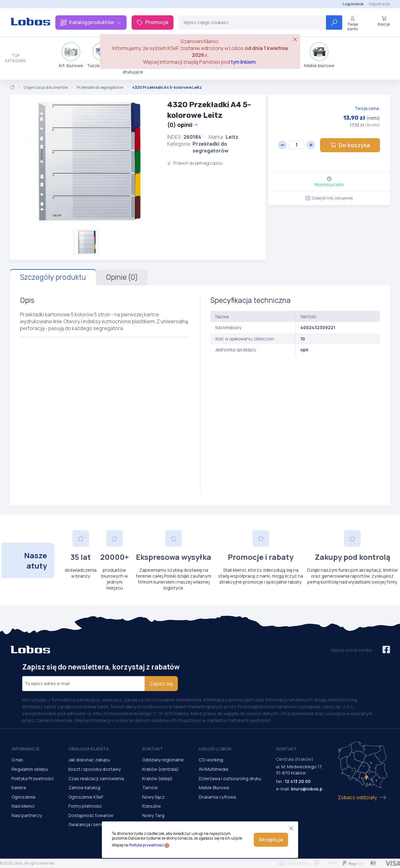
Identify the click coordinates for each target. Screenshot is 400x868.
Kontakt (153, 749)
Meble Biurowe (214, 788)
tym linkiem (243, 62)
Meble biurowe (319, 55)
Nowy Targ (153, 815)
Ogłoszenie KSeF (86, 797)
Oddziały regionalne (163, 760)
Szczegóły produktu (53, 277)
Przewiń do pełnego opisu (195, 163)
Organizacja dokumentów (46, 88)
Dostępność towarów (91, 815)
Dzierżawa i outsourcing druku (230, 778)
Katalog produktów (91, 22)
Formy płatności (85, 806)
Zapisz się (161, 684)
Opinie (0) (122, 277)
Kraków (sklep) (157, 778)
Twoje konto (352, 24)
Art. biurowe (71, 55)
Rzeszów (152, 806)
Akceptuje (271, 840)
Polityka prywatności (146, 845)
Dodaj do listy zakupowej (329, 198)
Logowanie (353, 4)
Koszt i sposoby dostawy (95, 769)
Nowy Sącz (153, 797)
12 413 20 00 (298, 781)
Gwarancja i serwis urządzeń (98, 824)
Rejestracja (380, 4)
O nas (17, 760)
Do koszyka (350, 145)
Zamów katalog (84, 788)
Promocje (152, 22)
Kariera (19, 788)
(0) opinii (182, 125)
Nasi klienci (23, 806)
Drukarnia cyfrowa (217, 797)
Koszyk (384, 21)
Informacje (26, 749)
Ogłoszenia (23, 797)
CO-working (211, 760)
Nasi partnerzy (27, 815)
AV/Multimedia (213, 769)
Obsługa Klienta (89, 749)
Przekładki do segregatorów (100, 88)
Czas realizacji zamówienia (96, 778)
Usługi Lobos (215, 749)
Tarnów (150, 788)
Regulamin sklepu (30, 769)
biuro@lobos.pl (307, 789)
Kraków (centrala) (160, 769)
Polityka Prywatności (32, 778)
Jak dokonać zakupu (89, 760)
